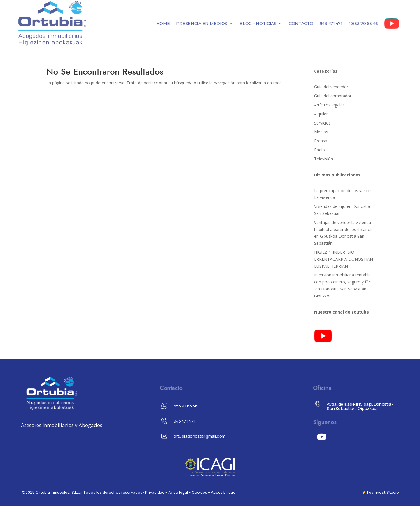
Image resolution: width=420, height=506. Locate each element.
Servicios (322, 123)
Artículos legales (329, 105)
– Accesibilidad (222, 492)
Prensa (321, 141)
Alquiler (321, 114)
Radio (320, 150)
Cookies (199, 492)
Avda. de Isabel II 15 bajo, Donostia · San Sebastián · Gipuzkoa (360, 406)
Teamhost (376, 492)
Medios (321, 132)
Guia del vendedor (331, 87)
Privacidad (155, 492)
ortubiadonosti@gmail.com (199, 436)
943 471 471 (184, 421)
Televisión (324, 159)
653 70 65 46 (186, 406)
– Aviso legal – (178, 492)
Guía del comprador (333, 96)
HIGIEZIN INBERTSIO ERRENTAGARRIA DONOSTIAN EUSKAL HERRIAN (344, 259)
